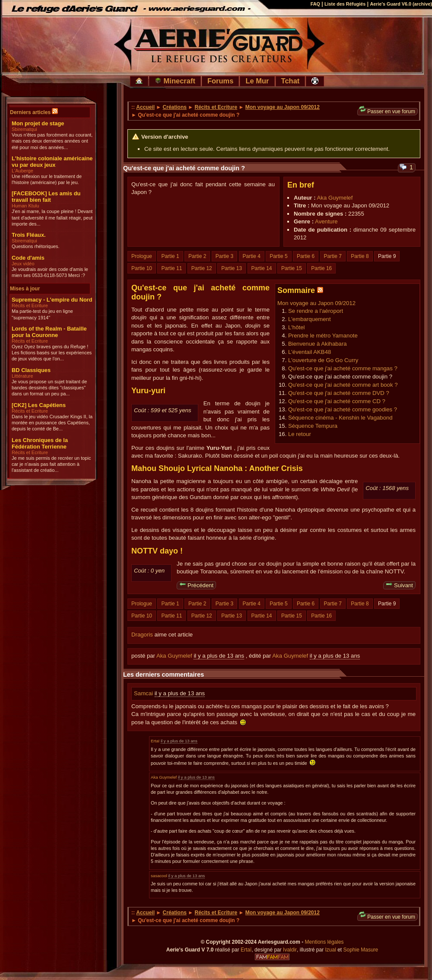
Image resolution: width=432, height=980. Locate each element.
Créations (175, 107)
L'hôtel (296, 327)
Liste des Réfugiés (345, 4)
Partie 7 (333, 256)
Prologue (142, 256)
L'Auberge (22, 171)
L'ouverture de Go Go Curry (323, 360)
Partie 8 (360, 256)
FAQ (315, 4)
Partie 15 (292, 268)
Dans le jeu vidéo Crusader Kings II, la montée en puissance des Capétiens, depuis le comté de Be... (52, 423)
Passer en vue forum (387, 111)
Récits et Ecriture (30, 305)
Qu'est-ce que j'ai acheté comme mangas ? (343, 368)
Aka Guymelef (335, 198)
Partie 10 (142, 268)
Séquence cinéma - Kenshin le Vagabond (340, 418)
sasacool (159, 876)
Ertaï (155, 741)
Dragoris (142, 635)
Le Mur (257, 81)
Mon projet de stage (38, 123)
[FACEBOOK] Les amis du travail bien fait (46, 197)
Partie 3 (224, 256)
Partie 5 (278, 256)
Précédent (196, 585)
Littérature (22, 376)
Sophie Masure (361, 950)
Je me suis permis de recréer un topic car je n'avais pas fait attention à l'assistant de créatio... (51, 464)
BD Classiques (31, 370)
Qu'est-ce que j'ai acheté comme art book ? (343, 385)
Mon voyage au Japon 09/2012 (283, 107)
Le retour (300, 434)
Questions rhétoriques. (36, 246)
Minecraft (175, 81)
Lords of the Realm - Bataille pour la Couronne (49, 332)
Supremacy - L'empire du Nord (52, 300)
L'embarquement (310, 319)
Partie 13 (232, 268)
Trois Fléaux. (29, 235)
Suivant (399, 585)
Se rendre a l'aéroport (316, 311)
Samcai (144, 693)
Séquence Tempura (313, 426)
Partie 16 (321, 268)
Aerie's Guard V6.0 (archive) (401, 4)
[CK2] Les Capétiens (39, 405)
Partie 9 (387, 256)
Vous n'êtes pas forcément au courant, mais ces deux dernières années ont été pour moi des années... (52, 141)
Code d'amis (28, 258)
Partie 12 (202, 268)
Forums (221, 81)
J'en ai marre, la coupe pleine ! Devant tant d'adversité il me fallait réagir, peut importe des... (52, 218)
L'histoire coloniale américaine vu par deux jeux (52, 162)
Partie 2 (197, 256)
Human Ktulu (25, 206)
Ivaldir (290, 950)
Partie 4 (252, 256)
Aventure (326, 221)
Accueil (145, 107)
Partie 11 (172, 268)
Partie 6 (306, 256)
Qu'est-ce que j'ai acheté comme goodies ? (343, 409)
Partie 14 (262, 268)
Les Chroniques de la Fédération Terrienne (40, 443)
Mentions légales (324, 942)
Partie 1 (170, 256)
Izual (330, 950)
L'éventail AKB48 (310, 352)
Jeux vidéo (23, 264)
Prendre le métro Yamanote (323, 336)
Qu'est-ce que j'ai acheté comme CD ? (337, 401)
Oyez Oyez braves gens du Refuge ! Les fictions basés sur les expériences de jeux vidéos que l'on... (52, 353)
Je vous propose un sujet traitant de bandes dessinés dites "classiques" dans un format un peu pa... (49, 388)
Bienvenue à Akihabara (318, 344)
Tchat (291, 81)
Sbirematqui (24, 129)
